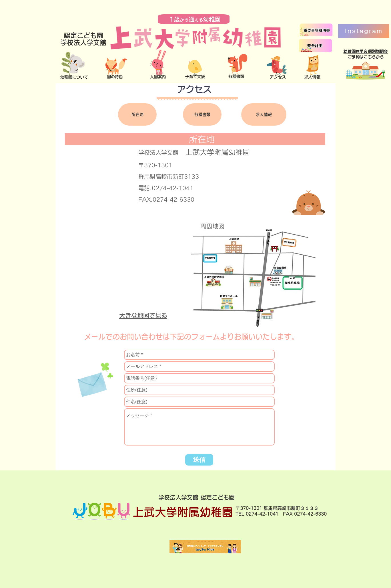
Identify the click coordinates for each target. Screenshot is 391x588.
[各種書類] (202, 114)
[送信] (199, 460)
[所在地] (137, 114)
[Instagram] (364, 31)
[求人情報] (264, 114)
